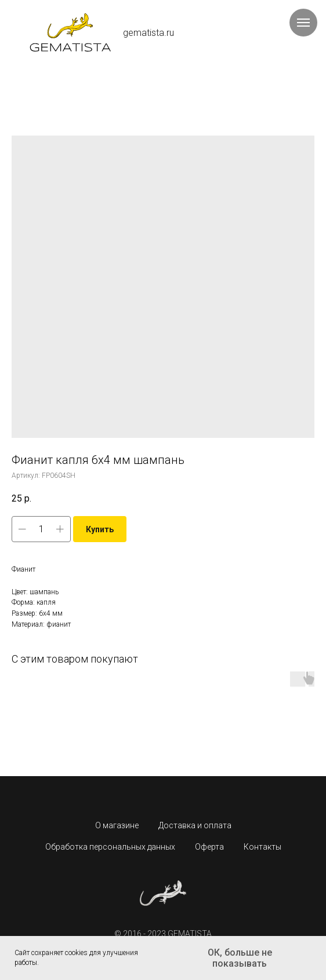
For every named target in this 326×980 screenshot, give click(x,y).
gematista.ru (148, 33)
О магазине (117, 825)
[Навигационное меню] (303, 23)
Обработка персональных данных (110, 847)
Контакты (262, 847)
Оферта (209, 847)
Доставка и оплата (195, 825)
